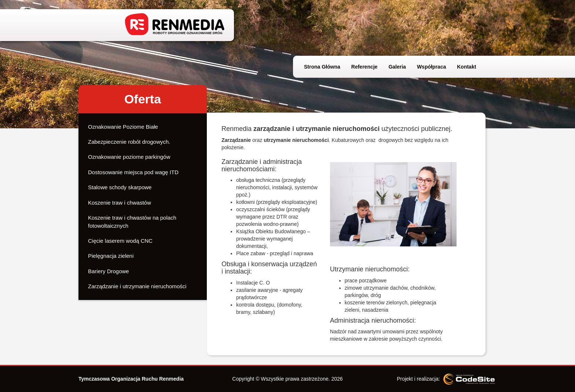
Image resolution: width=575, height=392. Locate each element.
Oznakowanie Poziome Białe (123, 127)
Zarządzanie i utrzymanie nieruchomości (137, 286)
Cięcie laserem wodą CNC (120, 241)
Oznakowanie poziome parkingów (129, 157)
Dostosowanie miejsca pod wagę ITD (133, 172)
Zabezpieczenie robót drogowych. (129, 142)
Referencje (365, 67)
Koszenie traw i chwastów (120, 203)
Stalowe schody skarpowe (120, 187)
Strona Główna (322, 67)
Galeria (397, 67)
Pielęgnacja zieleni (111, 256)
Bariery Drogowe (109, 271)
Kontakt (466, 67)
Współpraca (431, 67)
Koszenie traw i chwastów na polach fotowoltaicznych (132, 221)
